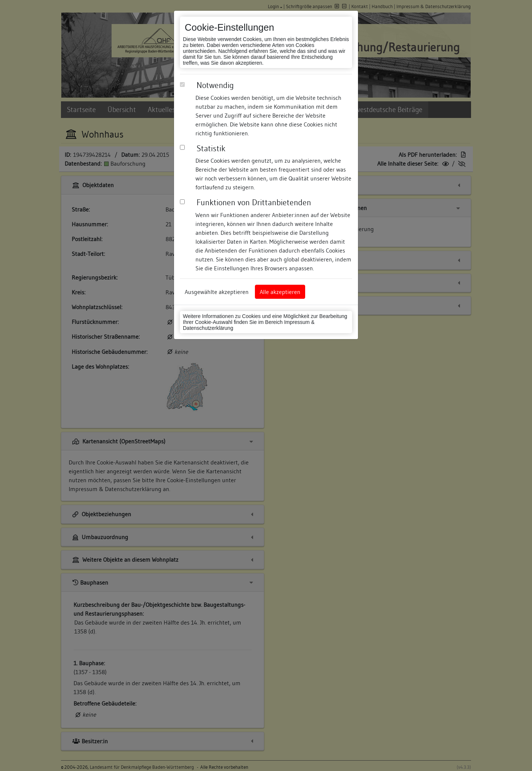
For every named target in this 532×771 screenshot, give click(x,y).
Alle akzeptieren (280, 292)
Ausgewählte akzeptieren (217, 292)
